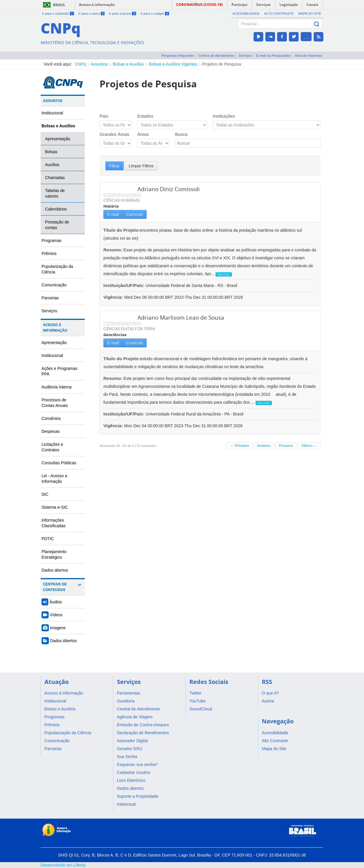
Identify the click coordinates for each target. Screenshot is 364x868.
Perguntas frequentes (178, 55)
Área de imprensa (308, 55)
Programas (52, 241)
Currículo (135, 214)
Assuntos (99, 64)
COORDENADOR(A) (122, 195)
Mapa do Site (310, 14)
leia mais (224, 274)
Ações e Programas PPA (59, 371)
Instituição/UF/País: (124, 285)
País (104, 116)
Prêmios (49, 253)
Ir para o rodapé (155, 14)
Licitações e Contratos (52, 447)
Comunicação (54, 285)
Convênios (51, 418)
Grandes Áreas (114, 134)
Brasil (59, 5)
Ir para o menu (91, 14)
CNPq (80, 64)
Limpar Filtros (141, 166)
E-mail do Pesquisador (273, 55)
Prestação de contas (57, 225)
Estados (145, 116)
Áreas (143, 134)
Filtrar (115, 166)
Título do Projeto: (122, 230)
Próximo (286, 446)
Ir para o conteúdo (58, 14)
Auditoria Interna (57, 387)
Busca (181, 134)
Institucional (52, 113)
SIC (45, 494)
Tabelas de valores (55, 193)
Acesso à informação (97, 5)
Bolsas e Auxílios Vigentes (173, 64)
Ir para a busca (123, 14)
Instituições (224, 116)
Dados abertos (55, 570)
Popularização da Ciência (57, 269)
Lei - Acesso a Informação (54, 479)
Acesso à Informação (55, 328)
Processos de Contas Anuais (55, 403)
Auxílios (52, 165)
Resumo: (113, 250)
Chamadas (55, 178)
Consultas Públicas (59, 463)
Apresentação (58, 139)
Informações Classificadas (54, 523)
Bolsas (51, 152)
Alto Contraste (279, 14)
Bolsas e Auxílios (128, 64)
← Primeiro (240, 446)
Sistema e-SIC (55, 507)
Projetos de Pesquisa (222, 64)
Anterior (264, 446)
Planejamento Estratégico (54, 554)
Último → (309, 446)
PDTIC (48, 539)
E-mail (113, 214)
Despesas (51, 431)
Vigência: (114, 297)
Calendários (56, 209)
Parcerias (50, 298)
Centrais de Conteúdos (55, 587)
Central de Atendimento (216, 55)
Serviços (245, 55)
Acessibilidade (246, 14)
